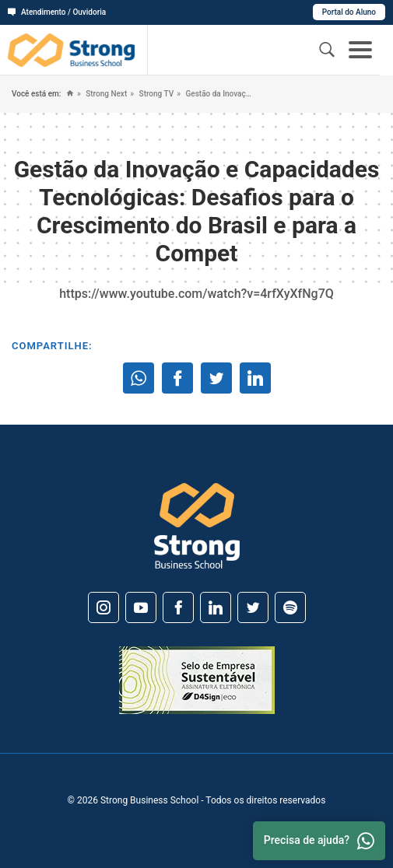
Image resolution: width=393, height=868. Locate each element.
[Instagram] (104, 607)
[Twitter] (253, 607)
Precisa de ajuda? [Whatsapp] (319, 841)
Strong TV (155, 94)
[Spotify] (290, 607)
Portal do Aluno (349, 12)
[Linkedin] (216, 607)
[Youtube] (141, 607)
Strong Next (105, 94)
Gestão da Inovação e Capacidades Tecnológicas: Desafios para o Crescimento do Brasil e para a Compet (218, 94)
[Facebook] (178, 607)
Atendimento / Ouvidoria (57, 12)
